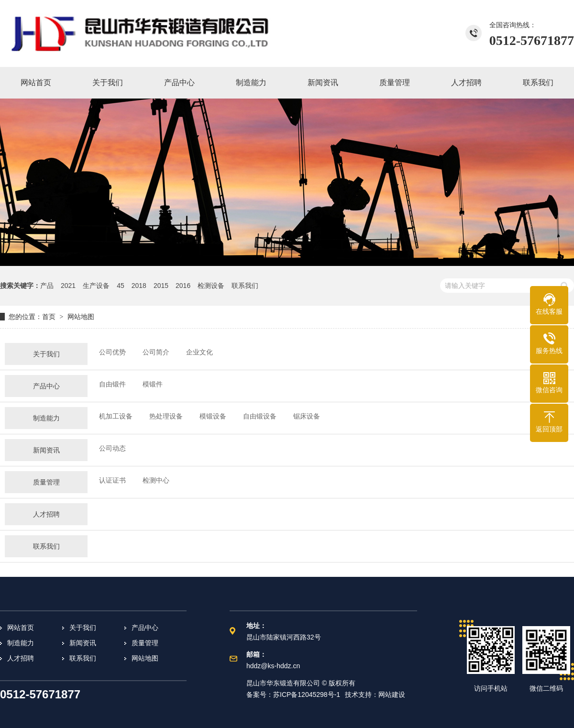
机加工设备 (116, 416)
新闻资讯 (46, 450)
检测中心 (156, 480)
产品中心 (46, 386)
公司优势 (112, 352)
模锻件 (153, 384)
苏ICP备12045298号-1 (307, 695)
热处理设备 (166, 416)
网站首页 (21, 628)
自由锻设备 (260, 416)
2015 (161, 286)
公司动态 (112, 448)
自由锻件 (112, 384)
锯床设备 (307, 416)
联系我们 (245, 286)
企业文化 (199, 352)
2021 (68, 286)
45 (121, 286)
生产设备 (96, 286)
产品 (47, 286)
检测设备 (211, 286)
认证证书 (112, 480)
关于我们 (46, 354)
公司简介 (156, 352)
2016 (183, 286)
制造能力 (46, 418)
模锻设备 (213, 416)
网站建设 (392, 695)
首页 (49, 317)
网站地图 (81, 317)
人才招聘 (46, 514)
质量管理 (46, 482)
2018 (139, 286)
